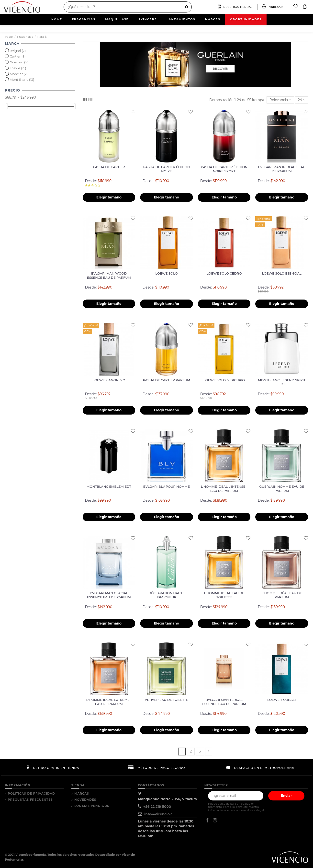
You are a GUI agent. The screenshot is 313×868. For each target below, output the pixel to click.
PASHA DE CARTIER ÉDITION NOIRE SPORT (224, 169)
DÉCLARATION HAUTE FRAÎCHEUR (166, 595)
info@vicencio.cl (159, 814)
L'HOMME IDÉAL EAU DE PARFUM (282, 595)
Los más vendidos (92, 806)
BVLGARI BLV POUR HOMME (167, 486)
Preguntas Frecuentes (30, 800)
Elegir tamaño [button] (109, 197)
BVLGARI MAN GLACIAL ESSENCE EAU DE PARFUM (109, 595)
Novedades (85, 800)
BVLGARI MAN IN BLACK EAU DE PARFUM (282, 169)
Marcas (82, 793)
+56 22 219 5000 (157, 807)
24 (302, 100)
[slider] (7, 106)
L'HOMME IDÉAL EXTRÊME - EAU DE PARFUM (109, 702)
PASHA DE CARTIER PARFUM (167, 380)
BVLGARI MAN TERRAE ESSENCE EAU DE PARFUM (224, 702)
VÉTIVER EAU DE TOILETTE (167, 700)
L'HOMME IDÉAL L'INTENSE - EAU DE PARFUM (224, 489)
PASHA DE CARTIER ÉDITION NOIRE (167, 169)
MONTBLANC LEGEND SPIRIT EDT (282, 382)
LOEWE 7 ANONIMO (109, 380)
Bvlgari (18, 51)
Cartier (18, 56)
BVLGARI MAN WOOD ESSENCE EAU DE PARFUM (109, 275)
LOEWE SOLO (166, 273)
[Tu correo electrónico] (236, 796)
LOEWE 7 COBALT (282, 700)
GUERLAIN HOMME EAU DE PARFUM (282, 489)
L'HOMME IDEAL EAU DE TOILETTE (224, 595)
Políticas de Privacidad (31, 793)
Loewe (18, 68)
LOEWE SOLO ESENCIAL (282, 273)
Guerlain (20, 62)
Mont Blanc (22, 80)
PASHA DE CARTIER (109, 167)
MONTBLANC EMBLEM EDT (109, 486)
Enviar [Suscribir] (286, 796)
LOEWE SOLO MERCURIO (224, 380)
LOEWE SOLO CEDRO (224, 273)
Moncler (19, 74)
